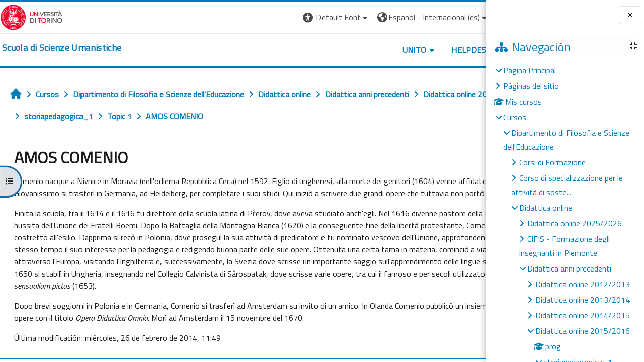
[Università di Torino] (31, 16)
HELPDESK (425, 50)
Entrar (467, 17)
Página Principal (530, 70)
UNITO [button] (368, 50)
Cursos (515, 117)
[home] (62, 48)
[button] (290, 17)
